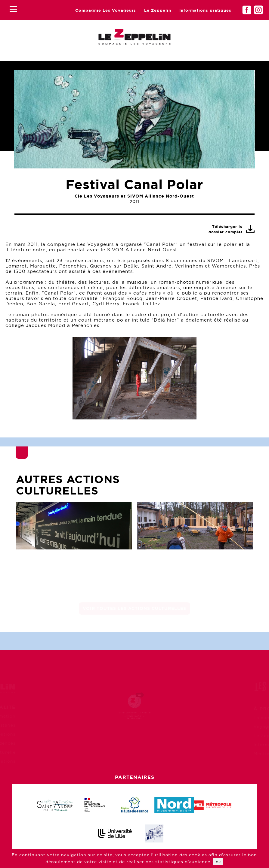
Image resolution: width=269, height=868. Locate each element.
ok (218, 862)
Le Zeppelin (158, 10)
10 (170, 408)
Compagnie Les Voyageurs (106, 10)
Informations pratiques (205, 10)
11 (181, 408)
